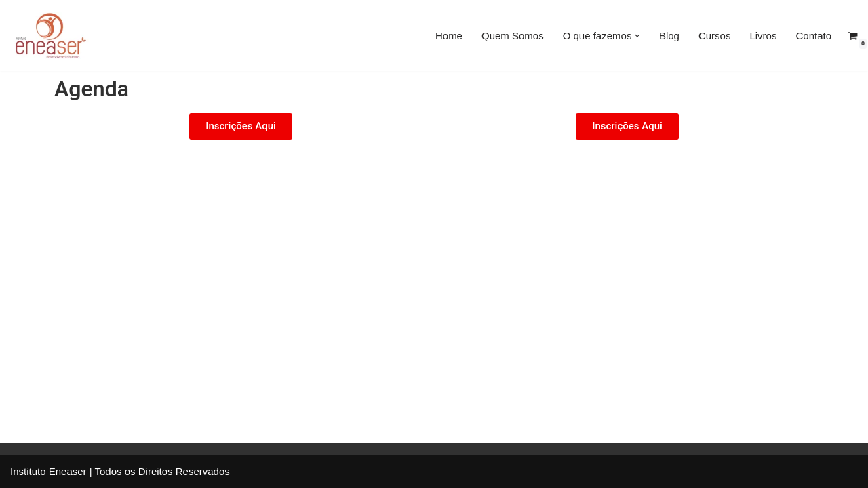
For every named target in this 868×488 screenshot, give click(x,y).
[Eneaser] (51, 36)
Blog (669, 36)
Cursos (715, 36)
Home (449, 36)
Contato (813, 36)
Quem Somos (513, 36)
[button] (637, 36)
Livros (763, 36)
